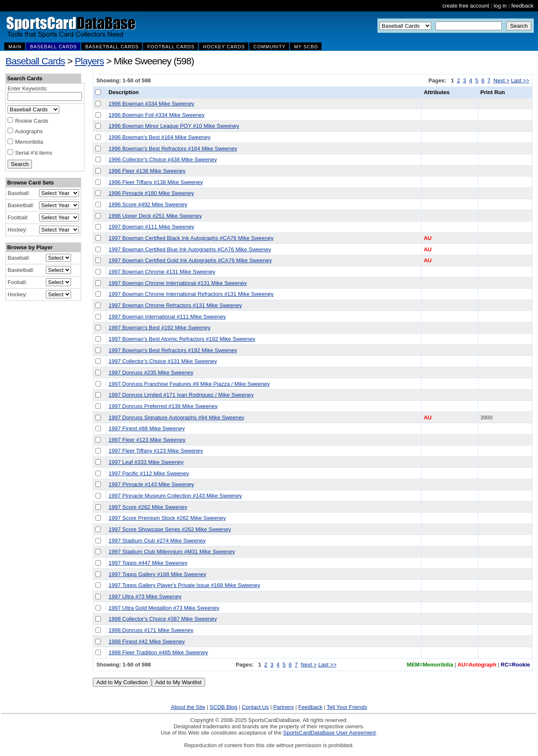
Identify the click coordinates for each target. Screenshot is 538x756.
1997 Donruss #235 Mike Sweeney (151, 373)
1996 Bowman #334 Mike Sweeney (151, 104)
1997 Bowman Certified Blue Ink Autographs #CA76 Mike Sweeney (190, 249)
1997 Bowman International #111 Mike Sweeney (167, 317)
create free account (465, 6)
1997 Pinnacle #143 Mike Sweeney (151, 484)
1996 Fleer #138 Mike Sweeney (147, 171)
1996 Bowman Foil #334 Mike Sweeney (156, 115)
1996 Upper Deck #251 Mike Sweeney (155, 216)
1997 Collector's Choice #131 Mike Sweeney (163, 361)
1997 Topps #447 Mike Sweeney (148, 563)
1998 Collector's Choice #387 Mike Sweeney (163, 619)
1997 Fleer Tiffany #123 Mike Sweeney (156, 451)
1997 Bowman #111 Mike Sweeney (151, 227)
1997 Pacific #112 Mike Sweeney (149, 473)
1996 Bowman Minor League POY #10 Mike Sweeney (174, 126)
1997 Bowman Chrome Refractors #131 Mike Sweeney (175, 305)
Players (90, 61)
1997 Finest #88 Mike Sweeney (146, 428)
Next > (501, 80)
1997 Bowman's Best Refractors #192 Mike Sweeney (173, 350)
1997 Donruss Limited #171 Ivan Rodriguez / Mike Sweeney (181, 395)
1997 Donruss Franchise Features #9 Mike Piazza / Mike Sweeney (189, 384)
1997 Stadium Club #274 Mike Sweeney (157, 541)
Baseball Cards (35, 61)
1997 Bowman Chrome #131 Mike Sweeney (162, 272)
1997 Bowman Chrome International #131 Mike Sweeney (178, 283)
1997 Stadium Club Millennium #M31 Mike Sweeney (172, 552)
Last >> (520, 80)
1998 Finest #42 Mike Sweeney (146, 641)
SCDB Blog (224, 707)
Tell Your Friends (347, 707)
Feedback (310, 707)
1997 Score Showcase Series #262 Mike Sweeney (170, 529)
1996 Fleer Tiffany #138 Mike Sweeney (156, 182)
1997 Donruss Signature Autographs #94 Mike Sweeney (176, 418)
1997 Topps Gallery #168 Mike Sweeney (157, 574)
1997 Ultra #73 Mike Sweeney (145, 597)
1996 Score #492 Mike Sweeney (148, 204)
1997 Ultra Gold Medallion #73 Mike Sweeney (164, 608)
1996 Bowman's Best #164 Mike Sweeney (159, 137)
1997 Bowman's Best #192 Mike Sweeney (159, 328)
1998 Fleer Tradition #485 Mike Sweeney (158, 652)
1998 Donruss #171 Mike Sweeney (151, 630)
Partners (284, 707)
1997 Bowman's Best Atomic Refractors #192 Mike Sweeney (182, 339)
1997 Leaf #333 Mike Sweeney (146, 462)
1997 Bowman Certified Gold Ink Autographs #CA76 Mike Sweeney (190, 260)
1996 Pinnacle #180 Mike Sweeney (151, 193)
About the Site (188, 707)
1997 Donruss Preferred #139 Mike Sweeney (163, 406)
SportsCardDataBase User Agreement (329, 733)
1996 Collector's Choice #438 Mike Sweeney (163, 159)
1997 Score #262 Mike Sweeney (148, 507)
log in (500, 6)
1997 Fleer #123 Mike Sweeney (147, 440)
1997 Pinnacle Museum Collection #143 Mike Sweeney (175, 496)
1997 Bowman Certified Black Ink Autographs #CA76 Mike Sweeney (191, 238)
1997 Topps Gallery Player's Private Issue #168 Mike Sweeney (184, 585)
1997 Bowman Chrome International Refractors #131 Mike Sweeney (191, 294)
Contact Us (255, 707)
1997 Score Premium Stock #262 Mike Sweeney (167, 518)
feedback (522, 6)
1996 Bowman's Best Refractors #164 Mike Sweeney (173, 149)
